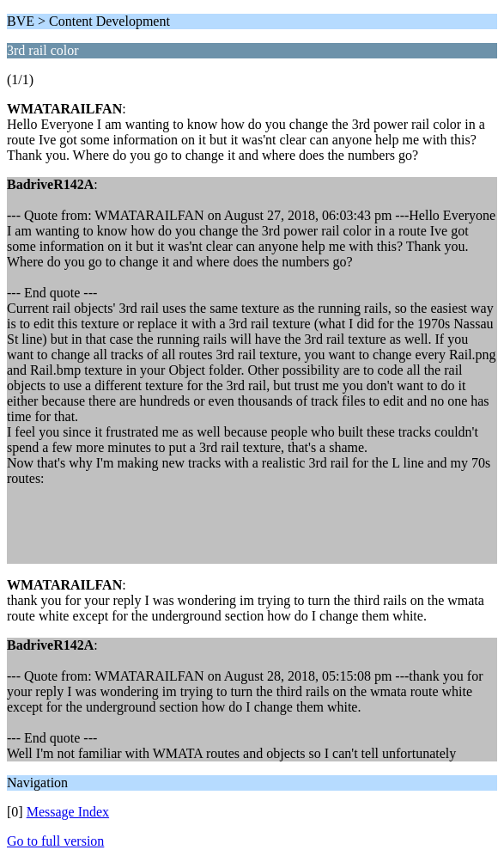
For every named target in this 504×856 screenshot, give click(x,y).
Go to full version (55, 841)
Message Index (68, 812)
